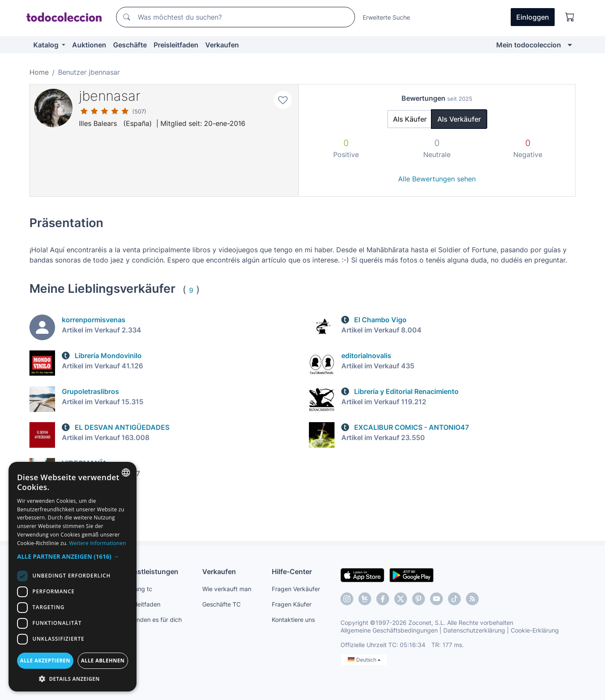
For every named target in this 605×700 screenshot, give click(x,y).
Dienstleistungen (150, 572)
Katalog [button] (47, 45)
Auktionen (89, 45)
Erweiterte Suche (386, 17)
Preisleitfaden (176, 45)
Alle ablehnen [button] (103, 661)
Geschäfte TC (221, 604)
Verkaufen (222, 45)
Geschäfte (130, 45)
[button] (73, 556)
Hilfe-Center (292, 572)
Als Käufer (410, 119)
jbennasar (110, 96)
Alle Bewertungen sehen (437, 179)
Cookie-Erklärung (535, 630)
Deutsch (364, 660)
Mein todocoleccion (529, 45)
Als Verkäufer (459, 119)
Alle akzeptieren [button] (45, 661)
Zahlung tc (137, 589)
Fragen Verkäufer (296, 589)
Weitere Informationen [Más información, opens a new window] (98, 543)
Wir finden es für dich (152, 620)
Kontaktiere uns (293, 620)
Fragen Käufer (292, 604)
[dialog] (73, 577)
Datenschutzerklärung (474, 630)
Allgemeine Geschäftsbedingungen (389, 630)
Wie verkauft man (227, 589)
